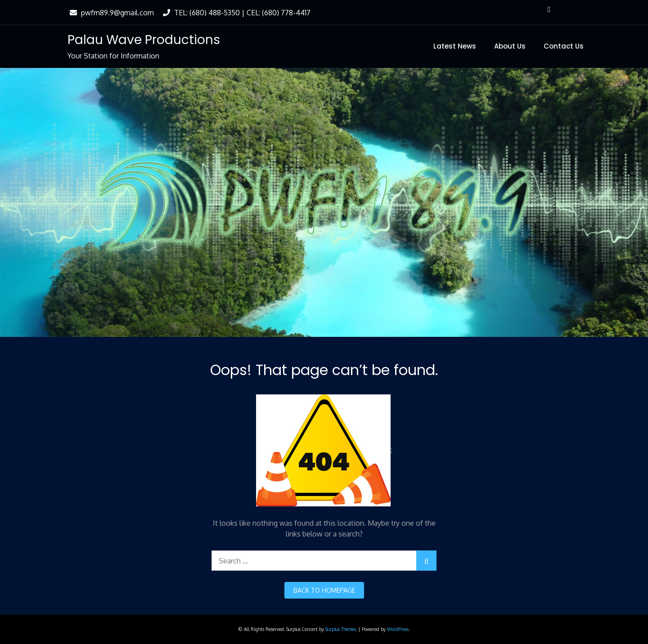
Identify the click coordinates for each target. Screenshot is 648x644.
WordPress (398, 629)
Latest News (455, 46)
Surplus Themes (341, 629)
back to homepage (324, 590)
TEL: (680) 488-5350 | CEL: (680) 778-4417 (236, 13)
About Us (510, 46)
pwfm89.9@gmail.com (111, 13)
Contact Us (564, 46)
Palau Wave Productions (144, 40)
